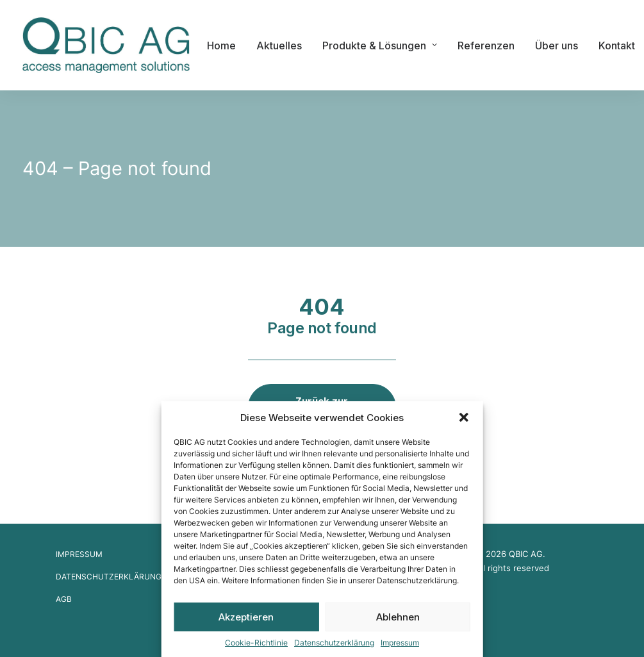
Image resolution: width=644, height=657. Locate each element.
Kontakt (617, 46)
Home (221, 46)
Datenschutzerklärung (334, 643)
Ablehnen (398, 617)
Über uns (557, 46)
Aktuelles (279, 46)
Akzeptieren (246, 617)
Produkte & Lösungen (380, 46)
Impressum (400, 643)
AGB (64, 599)
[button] (464, 417)
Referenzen (486, 46)
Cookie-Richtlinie (256, 643)
